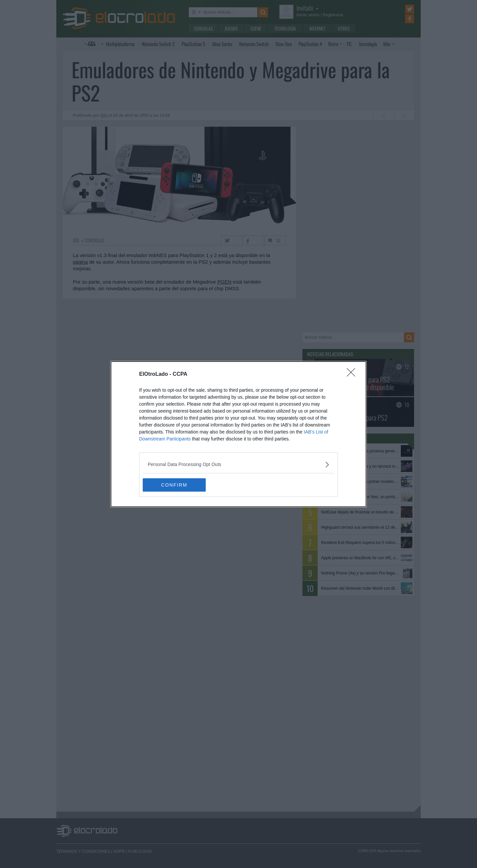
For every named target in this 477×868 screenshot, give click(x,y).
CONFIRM (174, 485)
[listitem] (238, 465)
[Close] (353, 374)
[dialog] (238, 434)
